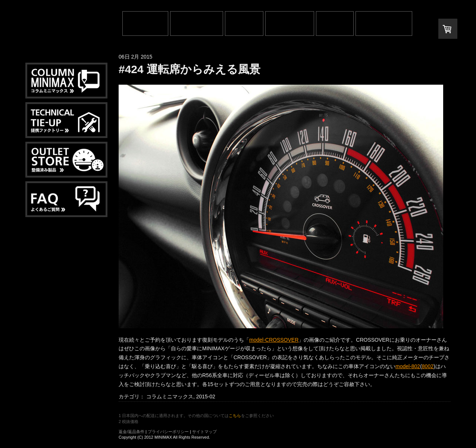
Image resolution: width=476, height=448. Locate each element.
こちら (235, 416)
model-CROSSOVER (274, 340)
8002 (428, 366)
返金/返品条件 (131, 432)
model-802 (408, 366)
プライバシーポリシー (168, 432)
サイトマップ (204, 432)
